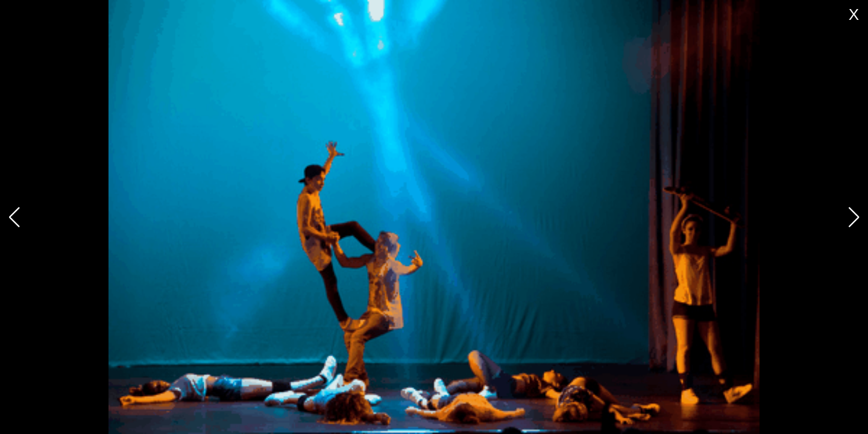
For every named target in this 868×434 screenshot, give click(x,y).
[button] (854, 217)
